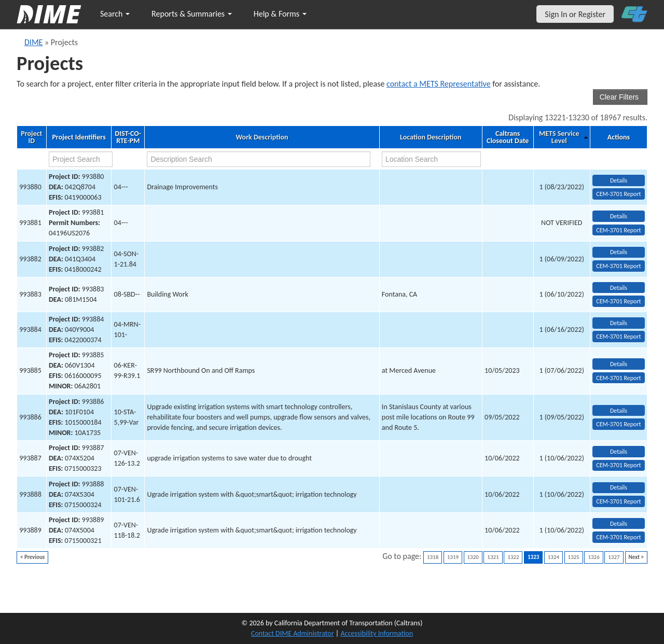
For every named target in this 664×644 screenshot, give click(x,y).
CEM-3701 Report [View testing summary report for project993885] (618, 378)
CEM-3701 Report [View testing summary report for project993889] (618, 537)
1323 (533, 557)
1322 (513, 557)
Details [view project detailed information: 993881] (619, 216)
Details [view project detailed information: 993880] (619, 180)
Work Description (262, 137)
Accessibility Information (377, 633)
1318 (433, 557)
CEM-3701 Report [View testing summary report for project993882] (618, 266)
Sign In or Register (575, 14)
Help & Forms (280, 14)
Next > (636, 557)
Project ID (31, 137)
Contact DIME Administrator (293, 633)
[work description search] (258, 159)
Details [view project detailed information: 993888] (619, 487)
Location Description (431, 137)
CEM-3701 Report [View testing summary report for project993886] (618, 424)
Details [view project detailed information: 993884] (619, 323)
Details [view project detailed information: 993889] (619, 524)
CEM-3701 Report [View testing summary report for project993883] (618, 301)
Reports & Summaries (192, 14)
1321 (493, 557)
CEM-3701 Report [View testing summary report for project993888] (618, 501)
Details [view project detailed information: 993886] (619, 411)
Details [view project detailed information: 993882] (619, 252)
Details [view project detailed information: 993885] (619, 364)
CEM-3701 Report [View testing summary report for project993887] (618, 465)
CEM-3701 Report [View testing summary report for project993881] (618, 230)
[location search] (431, 159)
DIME (33, 42)
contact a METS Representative (439, 84)
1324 (554, 557)
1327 (614, 557)
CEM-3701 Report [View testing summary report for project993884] (618, 337)
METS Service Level (559, 137)
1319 (453, 557)
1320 (473, 557)
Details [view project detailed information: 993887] (619, 452)
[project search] (81, 159)
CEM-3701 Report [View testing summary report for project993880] (618, 194)
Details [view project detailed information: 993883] (619, 288)
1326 (593, 557)
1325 (574, 557)
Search (115, 14)
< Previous (32, 557)
